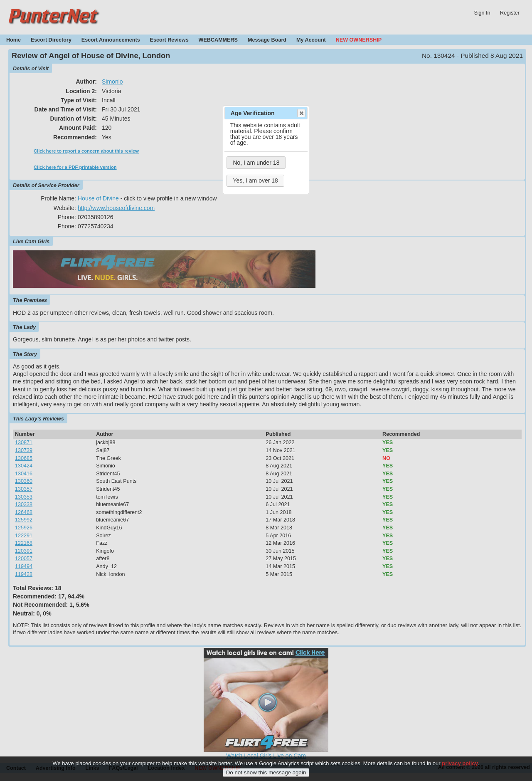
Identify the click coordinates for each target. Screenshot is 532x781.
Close (301, 113)
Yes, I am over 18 (255, 180)
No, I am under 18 (256, 163)
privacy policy (460, 766)
